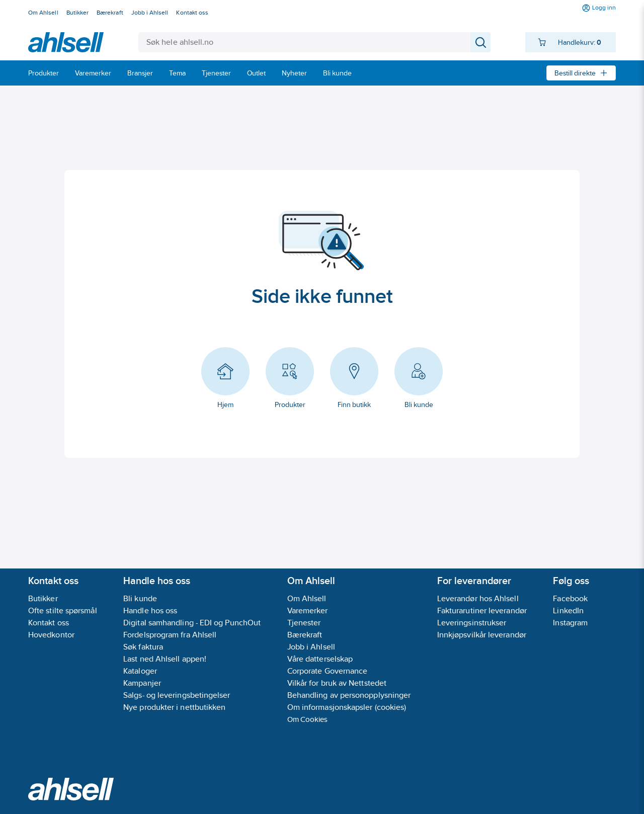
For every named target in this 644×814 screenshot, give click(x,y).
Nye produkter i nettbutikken (174, 707)
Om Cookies (308, 719)
